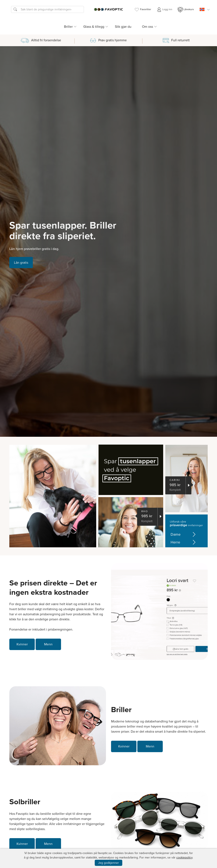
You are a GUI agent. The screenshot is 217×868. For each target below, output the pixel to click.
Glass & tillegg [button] (94, 27)
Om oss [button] (147, 27)
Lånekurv (186, 10)
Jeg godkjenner (108, 863)
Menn (48, 644)
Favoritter (143, 10)
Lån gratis (21, 263)
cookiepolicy (184, 858)
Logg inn (164, 10)
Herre (184, 542)
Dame (184, 535)
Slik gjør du (123, 27)
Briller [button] (68, 27)
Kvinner (22, 644)
